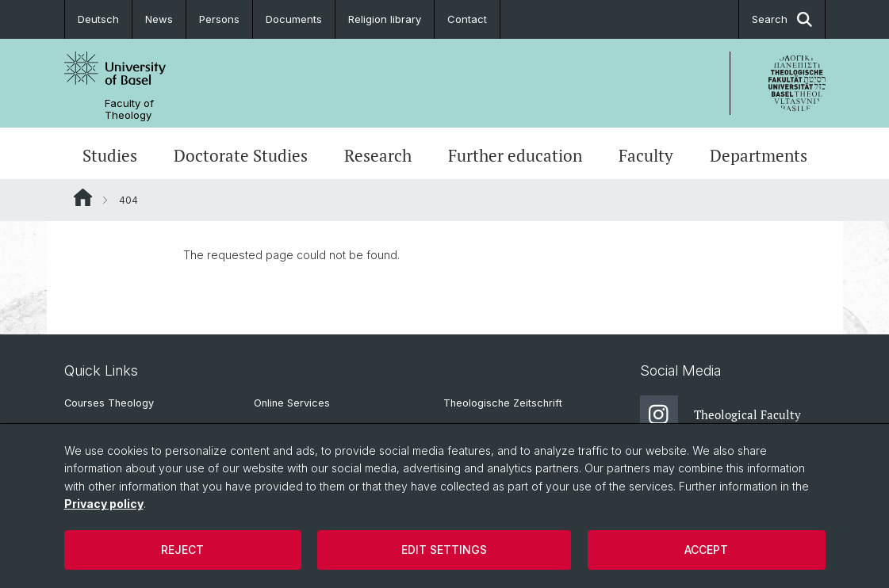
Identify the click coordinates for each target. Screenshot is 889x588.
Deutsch (98, 19)
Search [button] (782, 19)
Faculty (646, 155)
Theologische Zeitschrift (503, 403)
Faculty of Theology (129, 109)
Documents (294, 19)
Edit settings (444, 550)
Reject (182, 550)
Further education (515, 155)
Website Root (83, 197)
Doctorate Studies (241, 155)
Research (378, 155)
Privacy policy (104, 504)
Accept (706, 550)
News (159, 19)
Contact (467, 19)
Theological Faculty (720, 414)
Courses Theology (109, 403)
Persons (219, 19)
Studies (110, 155)
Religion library (385, 19)
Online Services (292, 403)
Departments (759, 155)
